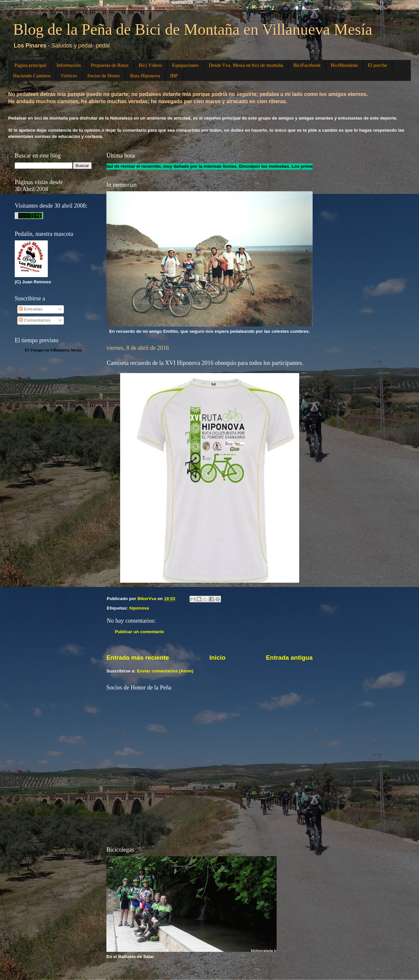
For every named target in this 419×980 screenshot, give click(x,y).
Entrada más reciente (138, 658)
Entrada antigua (289, 658)
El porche (377, 65)
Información (69, 65)
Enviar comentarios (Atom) (165, 671)
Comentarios (35, 320)
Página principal (30, 65)
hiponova (139, 608)
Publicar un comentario (139, 632)
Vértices (69, 76)
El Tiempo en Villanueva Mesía (53, 350)
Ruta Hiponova (145, 76)
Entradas (31, 309)
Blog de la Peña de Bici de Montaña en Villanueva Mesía (193, 29)
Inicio (218, 658)
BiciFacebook (307, 65)
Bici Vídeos (150, 65)
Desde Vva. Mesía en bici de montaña (246, 65)
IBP (174, 76)
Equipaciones (185, 65)
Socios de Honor (104, 76)
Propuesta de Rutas (110, 65)
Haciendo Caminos (32, 76)
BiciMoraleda (344, 65)
